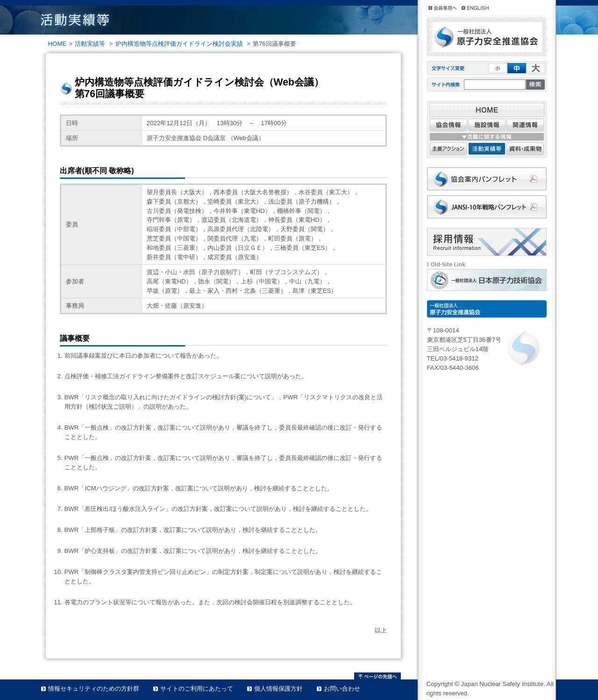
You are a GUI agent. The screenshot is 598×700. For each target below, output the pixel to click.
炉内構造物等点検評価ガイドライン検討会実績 (179, 44)
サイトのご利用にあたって (197, 689)
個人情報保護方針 (278, 689)
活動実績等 (90, 44)
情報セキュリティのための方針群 (94, 689)
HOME (57, 44)
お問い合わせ (342, 689)
